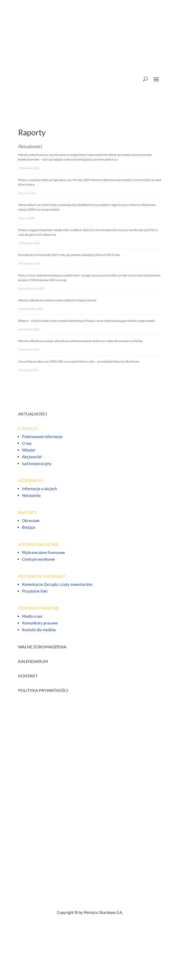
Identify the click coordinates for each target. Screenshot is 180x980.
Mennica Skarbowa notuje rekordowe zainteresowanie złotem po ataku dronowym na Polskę (80, 341)
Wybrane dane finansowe (43, 552)
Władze (29, 450)
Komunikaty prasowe (40, 623)
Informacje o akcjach (39, 489)
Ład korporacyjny (37, 463)
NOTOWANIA (31, 480)
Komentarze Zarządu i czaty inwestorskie (57, 584)
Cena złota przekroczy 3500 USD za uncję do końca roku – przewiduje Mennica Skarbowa (79, 361)
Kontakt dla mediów (39, 630)
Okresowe (31, 520)
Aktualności (30, 146)
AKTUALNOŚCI (33, 414)
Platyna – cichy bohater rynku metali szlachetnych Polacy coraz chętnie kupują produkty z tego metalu (87, 321)
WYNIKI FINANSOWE (38, 544)
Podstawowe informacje (42, 436)
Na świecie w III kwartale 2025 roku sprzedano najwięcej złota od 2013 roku (69, 255)
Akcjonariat (32, 457)
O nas (27, 443)
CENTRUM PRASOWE (39, 608)
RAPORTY (28, 512)
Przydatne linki (35, 591)
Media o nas (32, 616)
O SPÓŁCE (28, 428)
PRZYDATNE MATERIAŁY (42, 576)
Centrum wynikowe (38, 559)
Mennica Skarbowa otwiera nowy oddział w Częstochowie (57, 300)
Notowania (31, 495)
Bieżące (29, 527)
